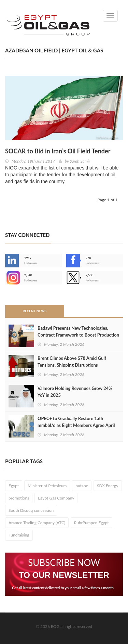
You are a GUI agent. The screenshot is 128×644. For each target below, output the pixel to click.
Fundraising (19, 535)
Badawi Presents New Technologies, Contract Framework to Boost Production (78, 331)
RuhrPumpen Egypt (91, 523)
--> (12, 278)
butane (82, 486)
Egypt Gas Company (56, 498)
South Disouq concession (31, 510)
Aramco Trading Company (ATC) (37, 523)
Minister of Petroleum (47, 486)
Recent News (34, 311)
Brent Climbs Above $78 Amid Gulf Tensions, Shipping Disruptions (72, 362)
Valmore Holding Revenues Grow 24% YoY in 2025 (75, 392)
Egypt (14, 486)
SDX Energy (108, 486)
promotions (19, 498)
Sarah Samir (80, 161)
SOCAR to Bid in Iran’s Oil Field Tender (58, 151)
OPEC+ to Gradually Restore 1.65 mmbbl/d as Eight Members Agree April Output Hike (76, 425)
